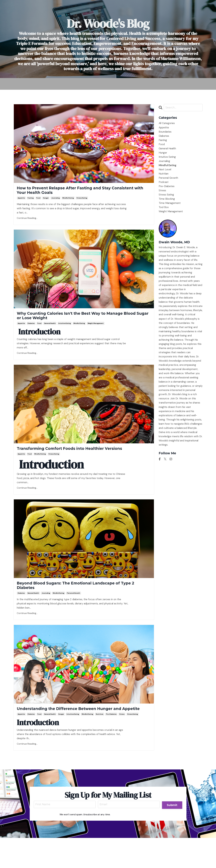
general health (50, 331)
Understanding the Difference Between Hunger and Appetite (73, 733)
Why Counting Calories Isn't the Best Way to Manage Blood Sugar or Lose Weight (79, 322)
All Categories (167, 124)
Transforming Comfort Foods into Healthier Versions (78, 461)
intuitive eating (65, 331)
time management (170, 204)
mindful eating (68, 202)
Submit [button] (172, 834)
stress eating (82, 202)
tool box (164, 208)
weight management (96, 331)
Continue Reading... (27, 222)
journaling (55, 202)
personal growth (73, 614)
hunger (46, 202)
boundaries (165, 132)
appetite (21, 202)
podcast (164, 183)
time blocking (167, 199)
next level (165, 170)
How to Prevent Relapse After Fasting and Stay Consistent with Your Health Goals (83, 192)
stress (122, 743)
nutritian (100, 743)
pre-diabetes (111, 743)
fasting (31, 202)
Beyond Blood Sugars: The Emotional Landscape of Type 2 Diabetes (69, 604)
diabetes (31, 331)
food (38, 202)
